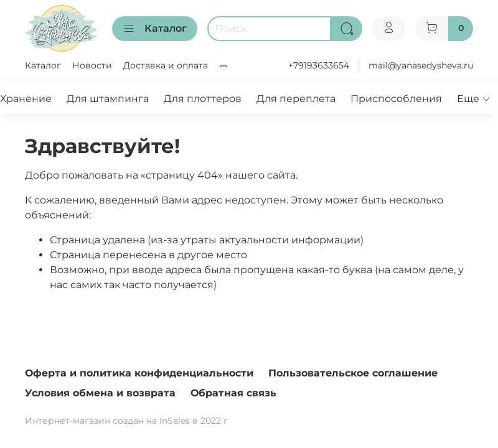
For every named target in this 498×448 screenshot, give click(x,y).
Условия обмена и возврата (100, 393)
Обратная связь (233, 393)
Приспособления (396, 99)
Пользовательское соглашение (353, 373)
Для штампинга (108, 99)
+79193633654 (319, 65)
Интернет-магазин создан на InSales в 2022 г (126, 421)
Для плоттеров (203, 99)
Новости (92, 65)
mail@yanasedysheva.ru (421, 65)
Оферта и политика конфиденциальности (139, 373)
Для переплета (296, 99)
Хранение (26, 99)
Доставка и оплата (166, 65)
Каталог (155, 29)
